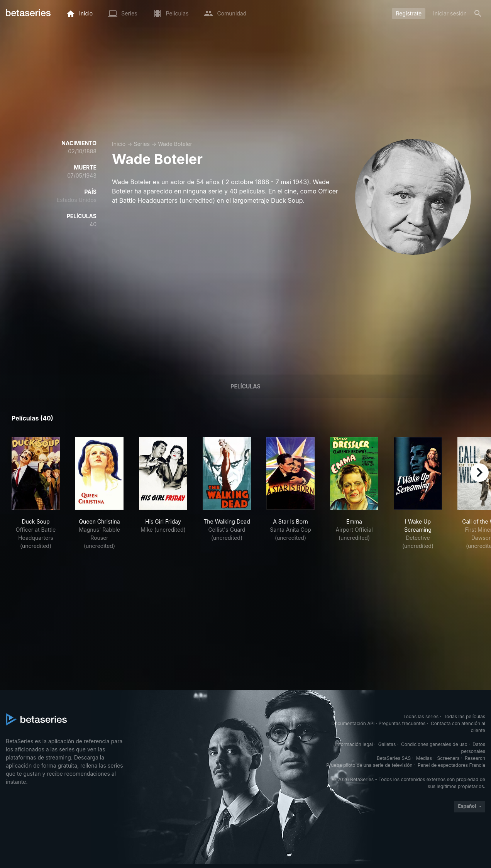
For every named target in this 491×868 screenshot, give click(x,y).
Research (475, 758)
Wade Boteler (175, 144)
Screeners (449, 758)
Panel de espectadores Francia (451, 765)
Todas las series (421, 716)
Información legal (354, 744)
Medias (424, 758)
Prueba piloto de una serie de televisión (369, 765)
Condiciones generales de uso (434, 744)
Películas (245, 386)
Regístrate (409, 13)
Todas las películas (465, 716)
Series (142, 144)
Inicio (119, 144)
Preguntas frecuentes (402, 723)
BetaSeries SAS (394, 758)
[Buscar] (478, 14)
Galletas (387, 744)
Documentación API (353, 723)
